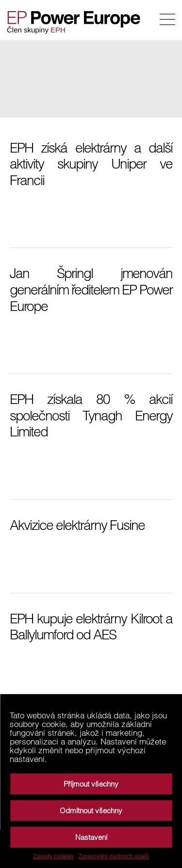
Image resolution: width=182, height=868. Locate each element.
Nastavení (91, 837)
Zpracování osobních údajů (114, 856)
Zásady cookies (53, 856)
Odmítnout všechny (91, 811)
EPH (58, 30)
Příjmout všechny (91, 784)
